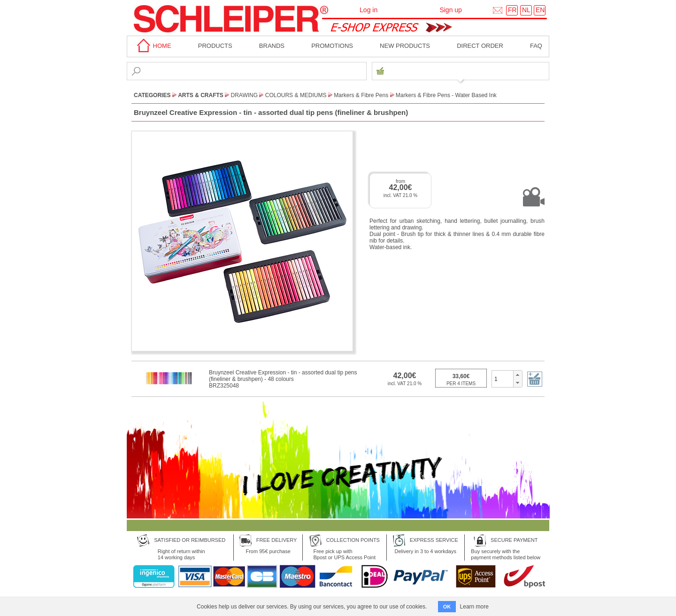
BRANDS (272, 46)
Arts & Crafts (201, 95)
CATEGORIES (152, 95)
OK (447, 607)
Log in (369, 10)
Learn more (474, 607)
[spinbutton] (503, 379)
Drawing (245, 95)
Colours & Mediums (296, 95)
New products (405, 46)
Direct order (480, 46)
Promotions (332, 46)
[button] (518, 375)
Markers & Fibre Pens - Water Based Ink (446, 95)
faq (536, 46)
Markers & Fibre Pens (361, 95)
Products (215, 46)
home (153, 46)
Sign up (450, 10)
